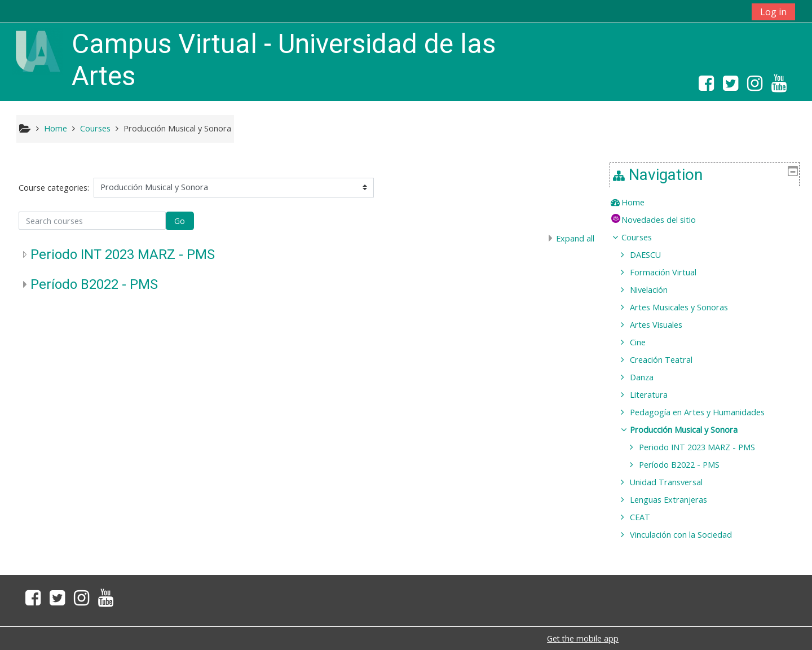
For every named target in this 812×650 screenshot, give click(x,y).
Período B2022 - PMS (94, 284)
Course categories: (54, 188)
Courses (645, 237)
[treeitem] (709, 203)
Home (641, 202)
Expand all (575, 238)
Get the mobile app (583, 638)
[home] (38, 50)
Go (180, 221)
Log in (773, 12)
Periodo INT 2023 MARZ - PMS (123, 254)
